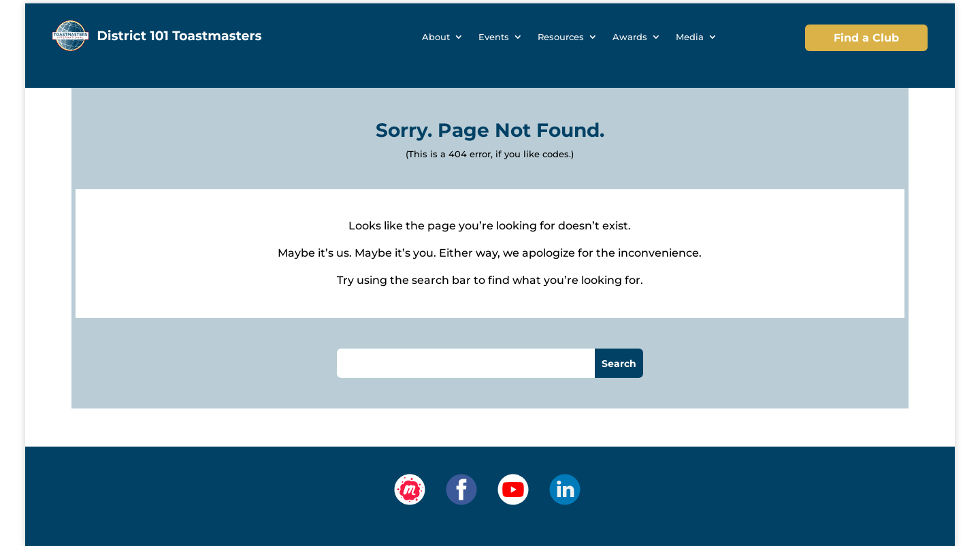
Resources (561, 37)
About (436, 37)
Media (690, 37)
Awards (630, 37)
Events (494, 37)
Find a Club (866, 38)
